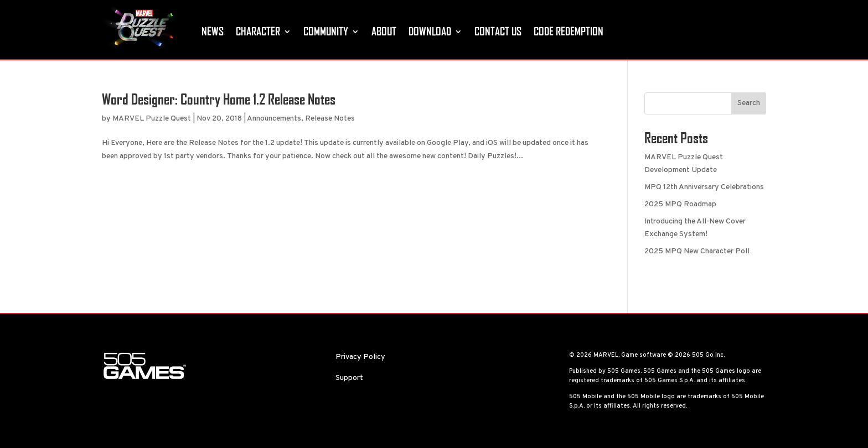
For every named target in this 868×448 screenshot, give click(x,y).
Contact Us (498, 31)
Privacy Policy (360, 357)
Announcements (274, 119)
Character (258, 31)
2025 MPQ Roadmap (680, 204)
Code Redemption (569, 31)
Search (749, 103)
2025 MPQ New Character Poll (697, 251)
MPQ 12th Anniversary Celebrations (704, 187)
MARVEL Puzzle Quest (152, 119)
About (384, 31)
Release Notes (330, 119)
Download (430, 31)
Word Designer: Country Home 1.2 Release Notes (219, 99)
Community (326, 31)
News (213, 31)
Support (349, 378)
